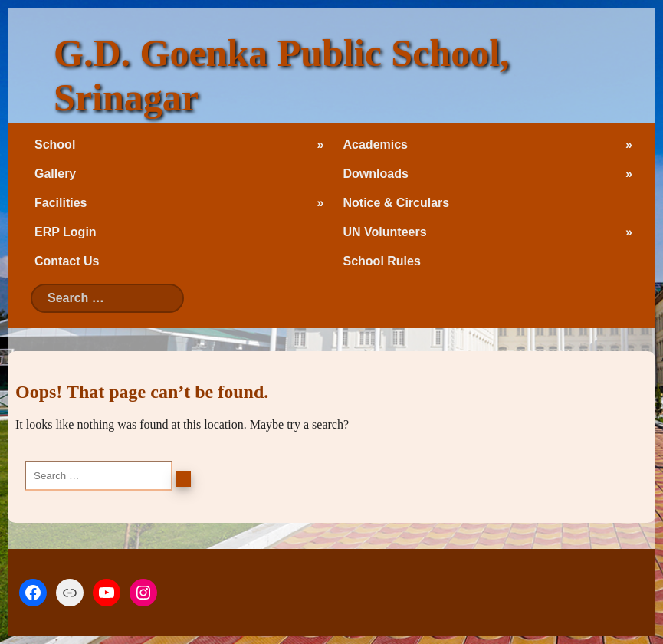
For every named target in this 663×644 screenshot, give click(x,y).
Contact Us (67, 261)
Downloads (376, 174)
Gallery (55, 174)
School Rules (382, 261)
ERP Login (66, 232)
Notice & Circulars (397, 203)
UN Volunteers (385, 232)
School (55, 145)
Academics (376, 145)
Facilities (61, 203)
